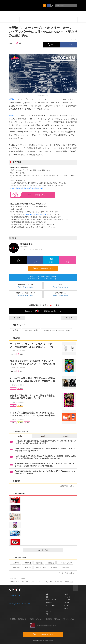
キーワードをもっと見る (67, 573)
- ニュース (67, 597)
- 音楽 (47, 594)
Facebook (16, 595)
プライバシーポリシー (69, 619)
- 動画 (66, 594)
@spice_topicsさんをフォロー (19, 604)
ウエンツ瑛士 (40, 568)
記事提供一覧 (22, 619)
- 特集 (66, 608)
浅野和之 (27, 563)
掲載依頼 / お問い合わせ (36, 619)
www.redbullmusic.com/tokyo (36, 214)
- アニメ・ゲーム (50, 606)
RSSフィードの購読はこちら (44, 268)
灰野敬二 (12, 99)
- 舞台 (47, 597)
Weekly (43, 436)
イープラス (13, 579)
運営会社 (13, 619)
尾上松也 (38, 563)
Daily (20, 436)
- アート (47, 608)
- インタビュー (69, 600)
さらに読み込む (49, 550)
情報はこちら (37, 195)
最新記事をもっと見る (68, 486)
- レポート (67, 603)
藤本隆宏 (53, 568)
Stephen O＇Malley (31, 330)
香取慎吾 (65, 568)
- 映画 (47, 614)
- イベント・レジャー (51, 600)
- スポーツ (48, 611)
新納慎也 (50, 563)
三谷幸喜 (15, 563)
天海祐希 (27, 568)
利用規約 (57, 619)
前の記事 (15, 318)
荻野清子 (15, 568)
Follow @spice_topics (26, 287)
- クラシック (49, 603)
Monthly (66, 436)
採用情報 (49, 619)
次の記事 (71, 318)
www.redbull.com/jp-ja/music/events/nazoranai (26, 188)
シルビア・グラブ (65, 563)
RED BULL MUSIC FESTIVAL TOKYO (56, 330)
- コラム (67, 606)
